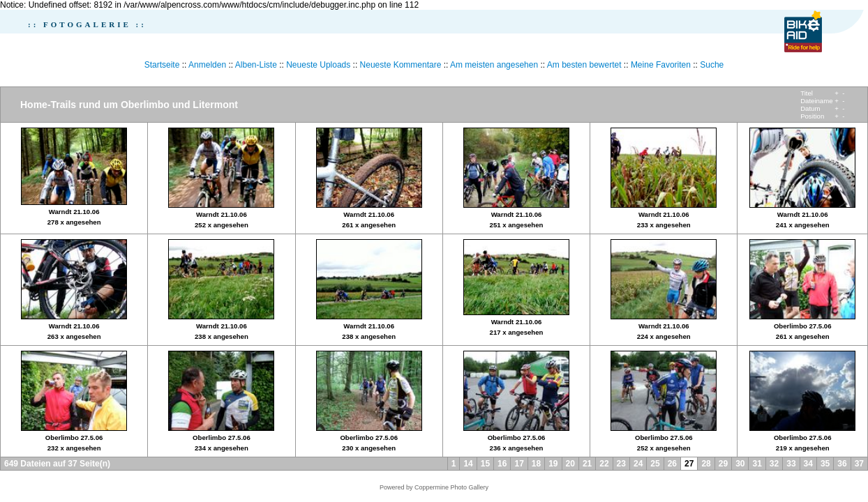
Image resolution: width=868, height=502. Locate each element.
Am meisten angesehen (494, 65)
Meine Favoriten (661, 65)
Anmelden (207, 65)
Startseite (162, 65)
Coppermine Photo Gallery (451, 487)
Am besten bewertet (584, 65)
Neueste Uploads (318, 65)
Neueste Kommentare (401, 65)
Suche (712, 65)
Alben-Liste (256, 65)
